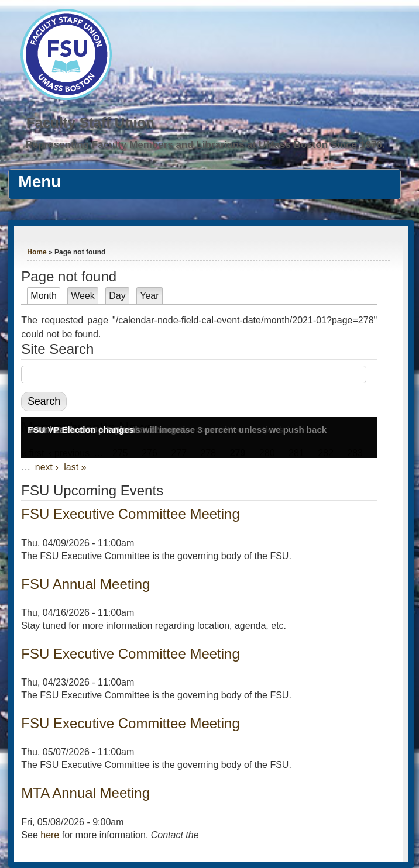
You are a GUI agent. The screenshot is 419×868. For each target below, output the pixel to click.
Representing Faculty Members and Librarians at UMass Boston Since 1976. (205, 145)
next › (47, 467)
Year (149, 296)
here (50, 835)
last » (75, 467)
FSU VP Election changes (80, 430)
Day (117, 296)
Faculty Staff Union (90, 123)
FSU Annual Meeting (85, 584)
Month (45, 296)
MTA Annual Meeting (85, 793)
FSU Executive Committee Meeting (130, 514)
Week (83, 296)
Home (37, 252)
